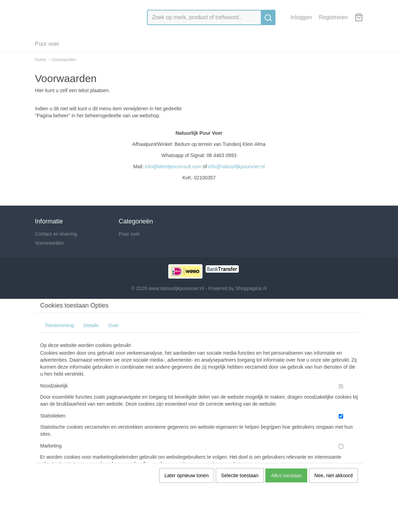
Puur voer (47, 44)
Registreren (333, 17)
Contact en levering (56, 234)
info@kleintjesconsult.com (173, 167)
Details (91, 325)
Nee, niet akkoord (333, 475)
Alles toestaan (286, 475)
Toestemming (59, 325)
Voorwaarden (49, 243)
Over (113, 325)
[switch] (341, 386)
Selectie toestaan (240, 475)
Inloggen (301, 17)
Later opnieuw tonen (187, 475)
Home (40, 60)
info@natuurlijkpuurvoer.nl (236, 167)
